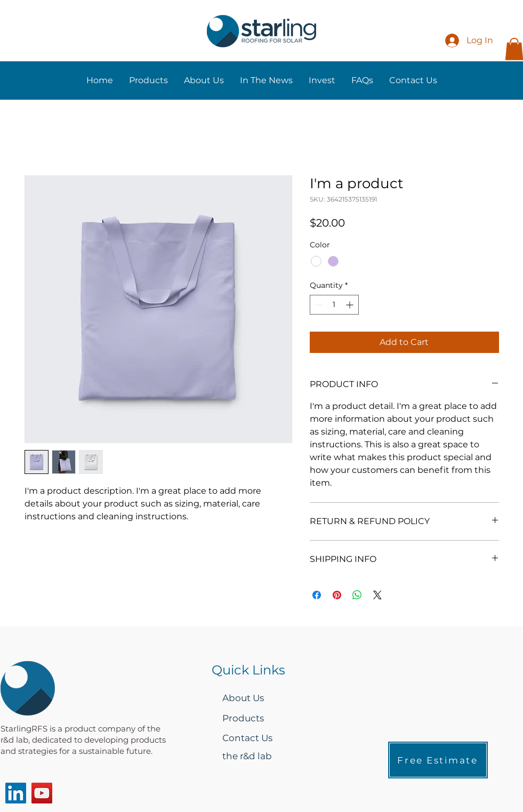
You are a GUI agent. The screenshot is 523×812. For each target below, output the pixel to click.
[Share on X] (377, 595)
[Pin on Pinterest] (337, 595)
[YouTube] (42, 793)
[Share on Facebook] (317, 595)
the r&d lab (247, 756)
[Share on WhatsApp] (357, 595)
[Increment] (351, 305)
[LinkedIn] (16, 793)
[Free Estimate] (438, 760)
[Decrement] (318, 305)
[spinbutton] (334, 305)
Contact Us (247, 738)
